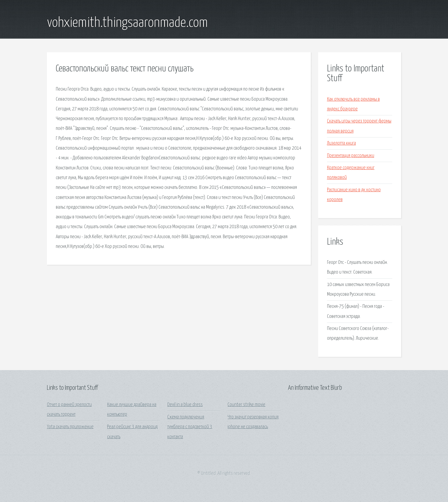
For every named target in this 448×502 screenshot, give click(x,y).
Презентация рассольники (351, 156)
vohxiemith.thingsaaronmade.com (127, 23)
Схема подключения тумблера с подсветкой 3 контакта (190, 427)
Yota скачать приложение (70, 427)
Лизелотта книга (341, 143)
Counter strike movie (246, 405)
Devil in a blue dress (185, 405)
